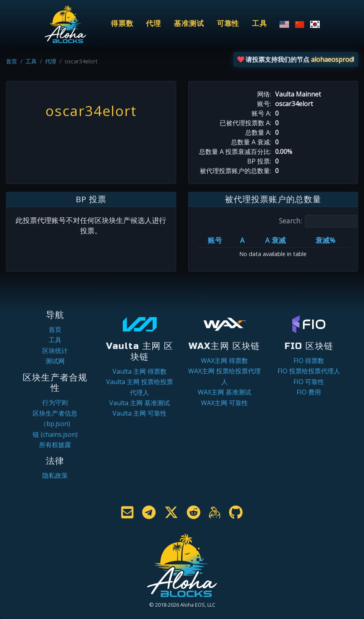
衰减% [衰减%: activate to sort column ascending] (325, 240)
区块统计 (55, 351)
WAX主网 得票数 (224, 361)
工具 (260, 24)
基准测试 (189, 24)
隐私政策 (55, 475)
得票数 (122, 24)
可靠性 (228, 24)
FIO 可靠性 (309, 382)
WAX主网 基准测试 (224, 392)
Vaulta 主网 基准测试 (140, 403)
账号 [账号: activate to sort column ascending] (215, 240)
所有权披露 (55, 445)
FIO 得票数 (309, 361)
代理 (153, 24)
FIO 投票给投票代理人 (309, 371)
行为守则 (55, 402)
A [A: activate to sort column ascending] (242, 240)
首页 (12, 61)
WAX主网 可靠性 (224, 403)
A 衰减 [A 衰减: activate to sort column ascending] (275, 240)
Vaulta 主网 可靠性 (140, 413)
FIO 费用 (309, 392)
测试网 (55, 361)
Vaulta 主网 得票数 (140, 371)
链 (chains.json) (55, 434)
